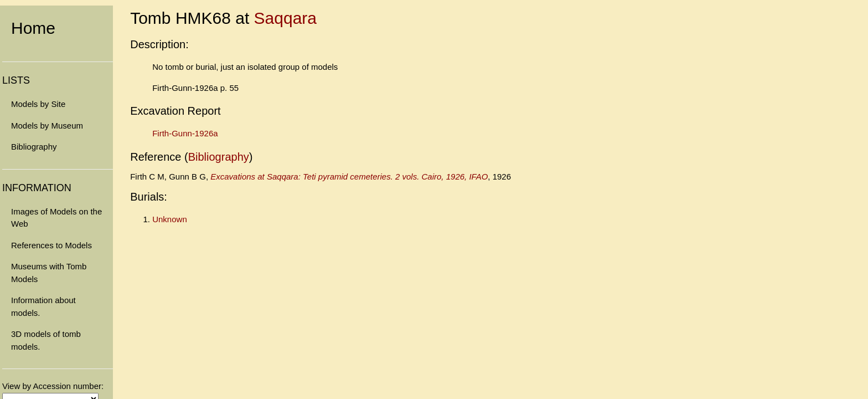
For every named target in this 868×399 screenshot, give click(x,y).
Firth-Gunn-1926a (185, 133)
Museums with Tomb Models (49, 273)
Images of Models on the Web (56, 218)
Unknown (170, 219)
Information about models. (43, 306)
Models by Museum (47, 126)
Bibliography (34, 147)
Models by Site (38, 104)
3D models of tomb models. (46, 340)
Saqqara (285, 18)
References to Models (51, 245)
